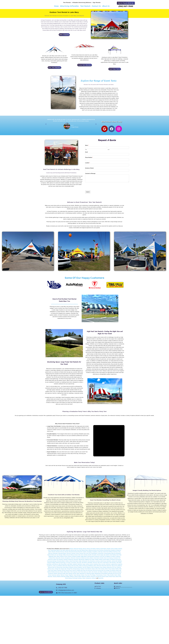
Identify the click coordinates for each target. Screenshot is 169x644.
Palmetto (59, 571)
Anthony (98, 549)
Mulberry (120, 566)
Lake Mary (49, 565)
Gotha (88, 559)
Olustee (49, 570)
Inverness (98, 562)
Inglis (80, 562)
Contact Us (96, 6)
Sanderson (106, 573)
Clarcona (50, 554)
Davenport (118, 554)
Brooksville (71, 553)
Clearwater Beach (62, 554)
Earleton (108, 556)
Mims (95, 566)
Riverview (58, 573)
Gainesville (58, 559)
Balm (64, 551)
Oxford (106, 570)
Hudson (67, 562)
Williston (89, 577)
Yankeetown (88, 579)
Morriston (109, 566)
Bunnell (76, 553)
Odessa (105, 568)
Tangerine (71, 576)
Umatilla (112, 576)
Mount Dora (115, 566)
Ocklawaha (96, 568)
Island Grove (103, 562)
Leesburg (96, 565)
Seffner (56, 574)
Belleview (91, 551)
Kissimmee (63, 563)
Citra (119, 553)
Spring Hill (82, 574)
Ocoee (101, 568)
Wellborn (72, 577)
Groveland (116, 559)
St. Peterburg (88, 574)
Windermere (99, 577)
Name (87, 146)
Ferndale (78, 557)
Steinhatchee (98, 574)
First (86, 150)
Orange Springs (76, 570)
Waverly (55, 577)
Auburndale (53, 551)
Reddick (53, 573)
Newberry (72, 568)
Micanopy (86, 566)
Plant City (85, 571)
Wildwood (84, 577)
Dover (82, 556)
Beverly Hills (96, 551)
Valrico (116, 576)
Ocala (92, 568)
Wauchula (50, 577)
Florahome (97, 557)
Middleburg (91, 566)
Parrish (63, 571)
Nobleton (80, 568)
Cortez (77, 554)
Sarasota (115, 573)
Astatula (120, 549)
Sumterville (110, 574)
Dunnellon (94, 556)
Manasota (65, 566)
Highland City (88, 560)
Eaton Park (119, 556)
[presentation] (95, 189)
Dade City (113, 554)
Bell (80, 551)
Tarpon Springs (77, 576)
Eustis (66, 557)
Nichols (76, 568)
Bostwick (101, 551)
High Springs (82, 560)
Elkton (58, 557)
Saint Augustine (74, 573)
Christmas (115, 553)
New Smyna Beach (64, 568)
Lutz (57, 566)
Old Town (114, 568)
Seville (64, 574)
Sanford (110, 573)
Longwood (120, 565)
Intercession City (86, 562)
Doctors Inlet (77, 556)
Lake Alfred (84, 563)
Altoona (84, 549)
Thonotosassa (99, 576)
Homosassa (118, 560)
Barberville (68, 551)
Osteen (93, 570)
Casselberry (95, 553)
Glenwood (78, 559)
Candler (84, 553)
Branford (58, 553)
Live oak (103, 565)
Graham (91, 559)
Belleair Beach (85, 551)
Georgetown (68, 559)
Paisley (113, 570)
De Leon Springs (59, 556)
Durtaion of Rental (89, 169)
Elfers (55, 557)
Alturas (88, 549)
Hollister (101, 560)
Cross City (88, 554)
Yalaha (84, 579)
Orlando (82, 570)
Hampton (61, 560)
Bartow (73, 551)
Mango (69, 566)
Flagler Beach (84, 557)
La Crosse (68, 563)
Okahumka (109, 568)
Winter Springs (69, 579)
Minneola (99, 566)
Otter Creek (98, 570)
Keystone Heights (52, 563)
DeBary (64, 556)
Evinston (70, 557)
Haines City (56, 560)
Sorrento (74, 574)
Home (56, 6)
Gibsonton (73, 559)
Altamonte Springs (78, 549)
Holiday (97, 560)
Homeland (112, 560)
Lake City (95, 563)
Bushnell (80, 553)
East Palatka (113, 556)
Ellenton (62, 557)
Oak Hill (84, 568)
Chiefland (110, 553)
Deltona (72, 556)
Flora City (102, 557)
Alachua (71, 549)
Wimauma (93, 577)
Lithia (99, 565)
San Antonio (95, 573)
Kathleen (120, 562)
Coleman (73, 554)
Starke (93, 574)
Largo (84, 565)
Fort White (113, 557)
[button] (46, 125)
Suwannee (54, 576)
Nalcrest (50, 568)
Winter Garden (105, 577)
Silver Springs (69, 574)
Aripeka (116, 549)
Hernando (76, 560)
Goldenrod (83, 559)
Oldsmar (119, 568)
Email (86, 153)
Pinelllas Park (80, 571)
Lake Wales (70, 565)
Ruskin (62, 573)
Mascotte (74, 566)
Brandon (54, 553)
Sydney (58, 576)
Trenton (105, 576)
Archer (112, 549)
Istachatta (109, 562)
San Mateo (100, 573)
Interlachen (92, 562)
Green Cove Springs (108, 559)
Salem (90, 573)
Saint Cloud (81, 573)
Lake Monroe (55, 565)
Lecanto (91, 565)
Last (109, 150)
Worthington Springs (77, 579)
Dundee (85, 556)
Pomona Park (100, 571)
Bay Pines (77, 551)
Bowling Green (107, 551)
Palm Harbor (54, 571)
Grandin (102, 559)
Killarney (58, 563)
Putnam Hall (118, 571)
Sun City (115, 574)
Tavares (83, 576)
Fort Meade (107, 557)
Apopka (109, 549)
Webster (59, 577)
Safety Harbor (67, 573)
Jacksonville (114, 562)
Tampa (67, 576)
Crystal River (100, 554)
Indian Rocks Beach (74, 562)
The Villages (93, 576)
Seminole (60, 574)
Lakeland (75, 565)
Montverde (104, 566)
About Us (106, 6)
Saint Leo (86, 573)
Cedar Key (100, 553)
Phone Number (89, 158)
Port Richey (112, 571)
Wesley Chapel (78, 577)
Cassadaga (89, 553)
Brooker (67, 553)
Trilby (108, 576)
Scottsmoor (51, 574)
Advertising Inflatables (69, 6)
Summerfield (104, 574)
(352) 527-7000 (126, 6)
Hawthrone (71, 560)
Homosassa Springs (52, 562)
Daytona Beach (51, 556)
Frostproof (118, 557)
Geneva (63, 559)
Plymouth (90, 571)
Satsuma (119, 573)
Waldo (119, 576)
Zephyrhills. (101, 579)
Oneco (53, 570)
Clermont (69, 554)
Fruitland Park (52, 559)
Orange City (57, 570)
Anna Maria (93, 549)
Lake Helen (119, 563)
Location (87, 164)
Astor (49, 551)
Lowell (54, 566)
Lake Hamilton (113, 563)
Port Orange (106, 571)
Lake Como (100, 563)
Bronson (62, 553)
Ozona (110, 570)
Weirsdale (63, 577)
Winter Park (118, 577)
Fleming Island (90, 557)
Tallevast (62, 576)
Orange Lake (63, 570)
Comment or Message (90, 174)
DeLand (68, 556)
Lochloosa (108, 565)
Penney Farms (69, 571)
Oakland (89, 568)
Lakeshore (80, 565)
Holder (93, 560)
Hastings (66, 560)
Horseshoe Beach (61, 562)
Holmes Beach (106, 560)
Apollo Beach (103, 549)
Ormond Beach (88, 570)
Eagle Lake (103, 556)
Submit (88, 193)
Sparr (78, 574)
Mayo (78, 566)
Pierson (74, 571)
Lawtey (87, 565)
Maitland (60, 566)
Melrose (81, 566)
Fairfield (74, 557)
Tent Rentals (85, 6)
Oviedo (103, 570)
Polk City (95, 571)
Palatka (117, 570)
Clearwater (55, 554)
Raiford (49, 573)
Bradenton (113, 551)
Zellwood (94, 579)
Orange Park (70, 570)
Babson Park (59, 551)
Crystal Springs (107, 554)
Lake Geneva (106, 563)
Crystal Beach (94, 554)
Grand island (96, 559)
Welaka (68, 577)
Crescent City (82, 554)
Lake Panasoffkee (62, 565)
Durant (99, 556)
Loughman (49, 566)
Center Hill (105, 553)
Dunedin (90, 556)
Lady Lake (79, 563)
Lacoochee (73, 563)
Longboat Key (114, 565)
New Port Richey (56, 568)
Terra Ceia (87, 576)
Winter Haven (112, 577)
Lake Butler (90, 563)
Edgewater (51, 557)
